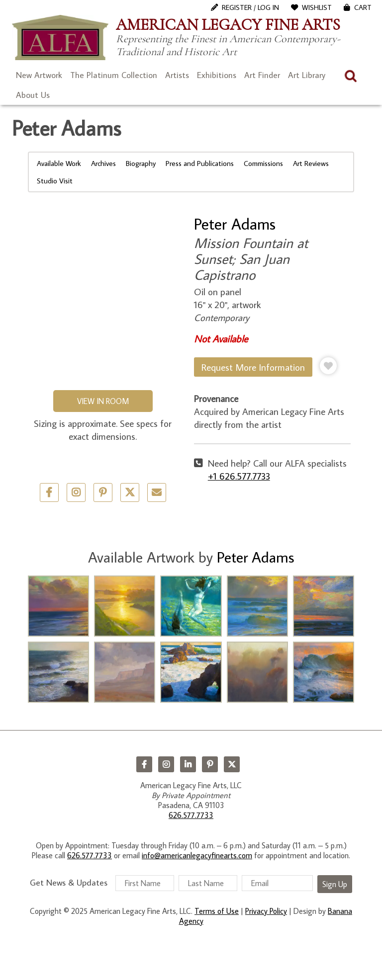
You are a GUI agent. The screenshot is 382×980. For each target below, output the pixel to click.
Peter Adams (235, 224)
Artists (177, 75)
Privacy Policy (266, 911)
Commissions (263, 163)
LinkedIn (188, 764)
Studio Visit (55, 181)
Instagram (166, 764)
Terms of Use (217, 911)
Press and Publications (200, 163)
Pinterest (210, 764)
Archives (103, 163)
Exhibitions (217, 75)
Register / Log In (250, 7)
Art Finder (262, 75)
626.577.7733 (191, 815)
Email (157, 492)
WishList (317, 7)
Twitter (130, 492)
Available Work (59, 163)
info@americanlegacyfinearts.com (197, 855)
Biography (141, 163)
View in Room (103, 401)
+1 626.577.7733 (239, 476)
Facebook (144, 764)
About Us (33, 95)
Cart (363, 7)
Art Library (307, 75)
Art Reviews (311, 163)
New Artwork (39, 75)
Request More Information (253, 367)
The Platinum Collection (114, 75)
